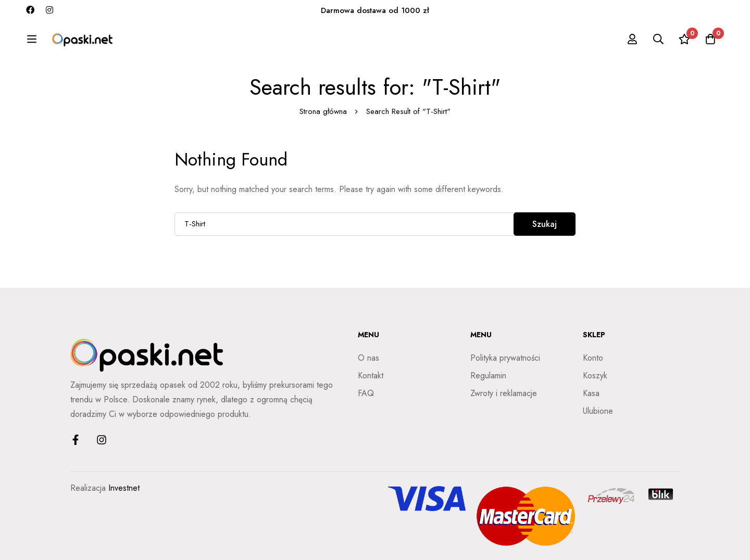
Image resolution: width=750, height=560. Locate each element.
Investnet (124, 488)
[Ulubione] (684, 39)
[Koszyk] (710, 39)
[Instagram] (49, 10)
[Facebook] (30, 10)
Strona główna (323, 111)
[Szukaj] (658, 39)
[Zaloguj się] (632, 39)
